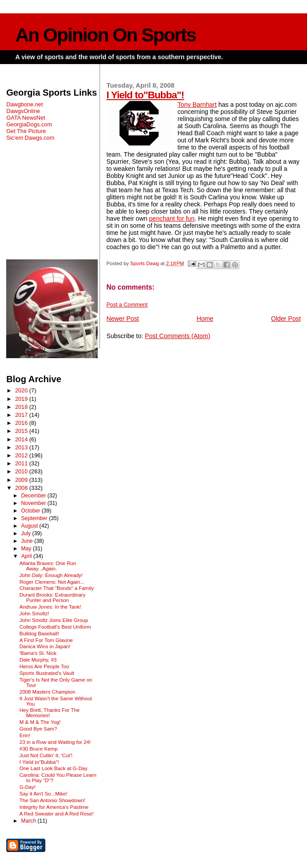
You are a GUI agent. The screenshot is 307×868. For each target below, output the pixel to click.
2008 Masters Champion (48, 692)
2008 (22, 488)
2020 (22, 390)
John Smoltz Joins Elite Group (54, 620)
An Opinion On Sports (106, 35)
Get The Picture (26, 131)
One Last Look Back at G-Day (54, 768)
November (34, 503)
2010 (22, 471)
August (30, 526)
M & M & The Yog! (40, 722)
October (31, 511)
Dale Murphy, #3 (38, 660)
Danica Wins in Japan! (45, 646)
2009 (22, 480)
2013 (22, 447)
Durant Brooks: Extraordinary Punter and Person (53, 598)
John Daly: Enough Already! (51, 575)
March (29, 821)
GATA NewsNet (26, 118)
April (27, 556)
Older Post (286, 319)
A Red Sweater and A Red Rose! (57, 814)
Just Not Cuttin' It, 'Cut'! (46, 755)
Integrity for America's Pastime (54, 807)
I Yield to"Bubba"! (145, 95)
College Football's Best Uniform (55, 627)
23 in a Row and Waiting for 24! (55, 742)
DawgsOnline (23, 111)
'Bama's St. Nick (38, 653)
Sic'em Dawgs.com (30, 138)
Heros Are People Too (44, 666)
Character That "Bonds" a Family (57, 588)
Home (205, 319)
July (26, 533)
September (35, 518)
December (34, 496)
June (28, 541)
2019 (22, 399)
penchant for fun (172, 218)
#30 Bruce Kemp (39, 749)
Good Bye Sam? (38, 729)
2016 (22, 423)
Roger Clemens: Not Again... (52, 582)
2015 (22, 431)
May (27, 549)
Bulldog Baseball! (39, 634)
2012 (22, 455)
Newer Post (122, 319)
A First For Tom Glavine (46, 640)
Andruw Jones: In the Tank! (50, 607)
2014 (22, 439)
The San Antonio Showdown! (52, 800)
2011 (22, 463)
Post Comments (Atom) (177, 336)
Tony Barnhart (197, 105)
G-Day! (28, 787)
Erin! (25, 735)
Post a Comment (127, 305)
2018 (22, 407)
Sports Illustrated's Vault (47, 673)
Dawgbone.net (24, 104)
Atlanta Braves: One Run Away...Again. (48, 566)
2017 (22, 415)
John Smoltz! (34, 614)
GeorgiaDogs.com (29, 124)
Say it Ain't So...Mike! (44, 794)
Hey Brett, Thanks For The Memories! (50, 713)
